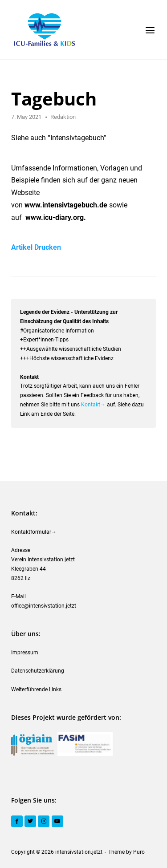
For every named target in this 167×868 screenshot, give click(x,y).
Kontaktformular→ (34, 532)
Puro (139, 852)
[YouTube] (57, 821)
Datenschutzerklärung (38, 671)
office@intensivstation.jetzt (44, 606)
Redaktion (63, 117)
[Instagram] (44, 821)
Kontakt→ (93, 405)
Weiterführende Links (36, 690)
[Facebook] (17, 821)
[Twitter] (30, 821)
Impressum (25, 653)
